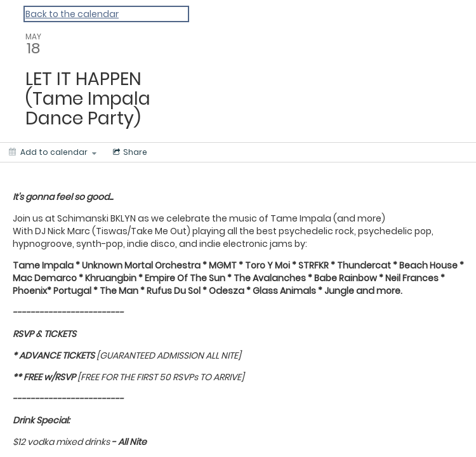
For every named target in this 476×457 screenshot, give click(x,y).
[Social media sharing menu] (129, 152)
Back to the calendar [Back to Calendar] (72, 14)
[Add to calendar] (53, 152)
